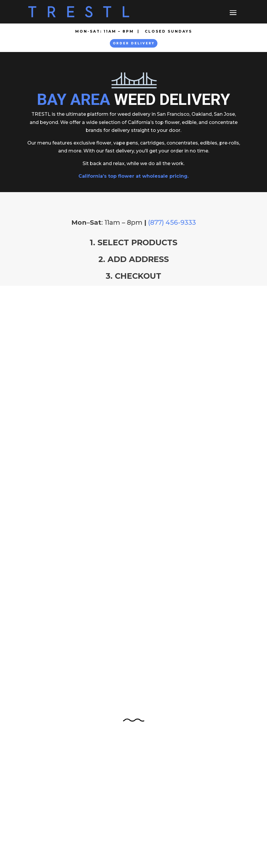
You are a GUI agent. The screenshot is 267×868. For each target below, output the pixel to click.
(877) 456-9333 (172, 223)
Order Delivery (134, 43)
